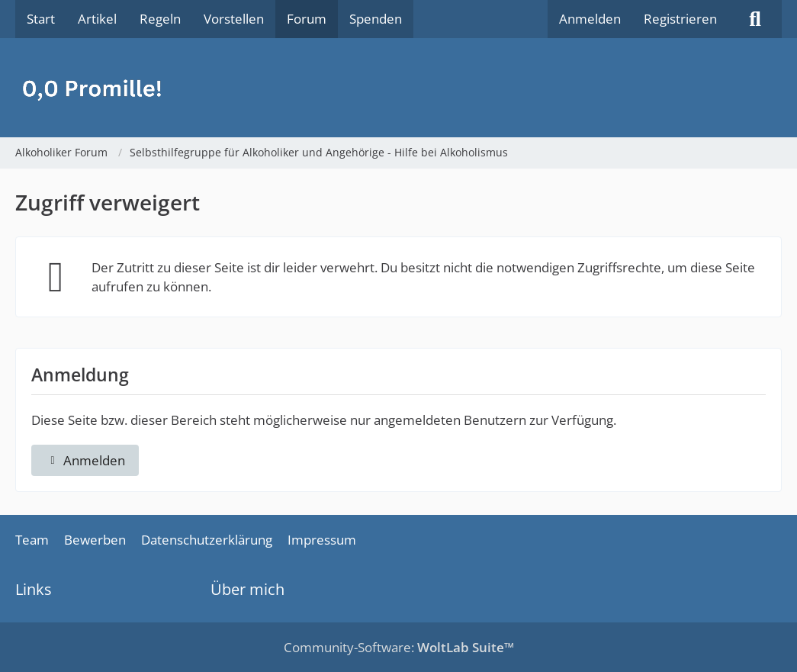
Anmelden (590, 19)
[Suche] (755, 19)
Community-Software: (399, 647)
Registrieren (680, 19)
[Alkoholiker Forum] (398, 88)
